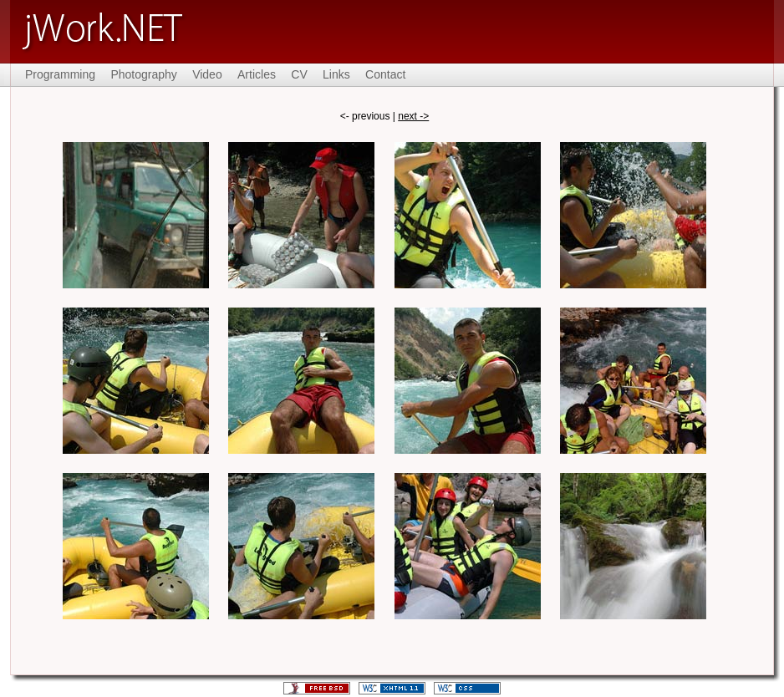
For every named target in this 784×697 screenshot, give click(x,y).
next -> (413, 116)
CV (299, 74)
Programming (60, 74)
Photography (143, 74)
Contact (385, 74)
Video (207, 74)
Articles (257, 74)
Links (336, 74)
